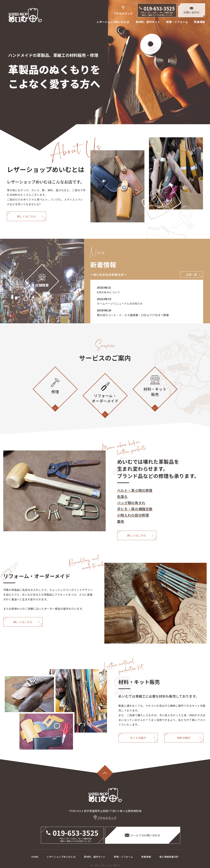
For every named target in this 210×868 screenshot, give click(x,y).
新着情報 (200, 22)
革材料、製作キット (148, 22)
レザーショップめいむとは (113, 22)
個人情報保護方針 (169, 857)
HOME (35, 857)
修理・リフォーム (177, 22)
